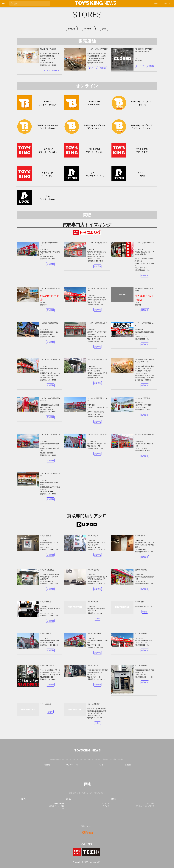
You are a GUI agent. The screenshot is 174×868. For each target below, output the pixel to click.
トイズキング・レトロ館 (56, 806)
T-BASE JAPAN (59, 803)
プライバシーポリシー (74, 765)
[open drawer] (3, 3)
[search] (24, 3)
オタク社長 (151, 803)
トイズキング (105, 803)
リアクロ (61, 809)
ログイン (166, 3)
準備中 (98, 619)
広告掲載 (128, 765)
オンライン (89, 29)
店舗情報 (56, 70)
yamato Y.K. (95, 862)
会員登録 (156, 3)
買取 (104, 29)
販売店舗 (72, 29)
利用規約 (47, 765)
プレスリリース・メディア (145, 806)
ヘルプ (101, 765)
